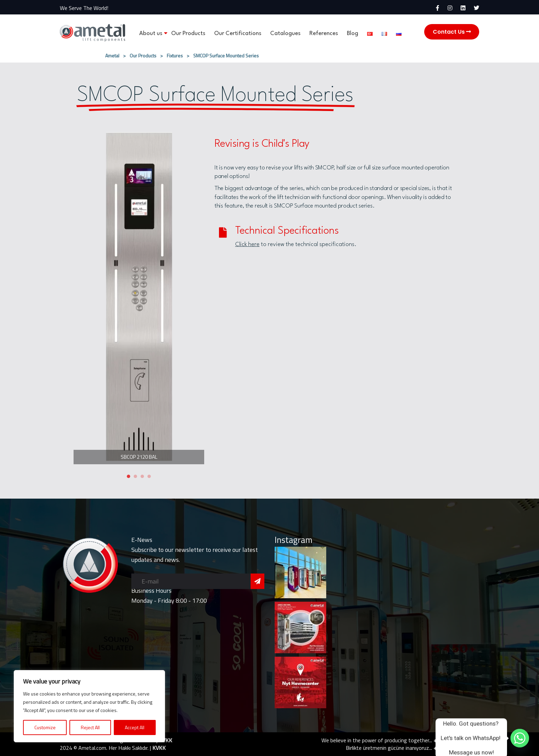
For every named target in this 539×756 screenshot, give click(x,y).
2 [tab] (135, 476)
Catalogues (285, 34)
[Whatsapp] (520, 738)
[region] (89, 706)
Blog (353, 34)
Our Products (188, 34)
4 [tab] (149, 476)
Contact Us (452, 32)
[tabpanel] (139, 296)
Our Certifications (238, 34)
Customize (45, 727)
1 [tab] (129, 476)
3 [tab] (142, 476)
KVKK (166, 740)
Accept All (135, 727)
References (324, 34)
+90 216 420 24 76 (456, 740)
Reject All (90, 727)
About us (151, 34)
